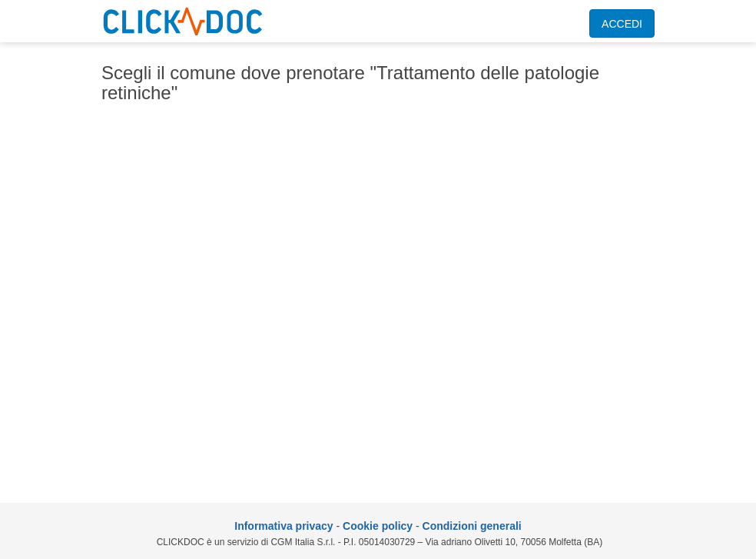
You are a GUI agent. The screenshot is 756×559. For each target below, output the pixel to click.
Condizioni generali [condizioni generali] (472, 526)
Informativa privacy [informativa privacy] (283, 526)
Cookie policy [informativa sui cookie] (378, 526)
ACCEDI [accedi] (622, 24)
